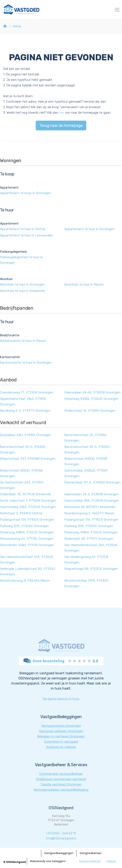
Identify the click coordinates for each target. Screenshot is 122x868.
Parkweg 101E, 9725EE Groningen (89, 526)
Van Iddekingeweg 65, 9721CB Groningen (86, 560)
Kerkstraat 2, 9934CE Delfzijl (21, 513)
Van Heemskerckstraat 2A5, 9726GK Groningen (27, 560)
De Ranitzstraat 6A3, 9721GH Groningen (22, 485)
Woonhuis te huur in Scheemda (22, 291)
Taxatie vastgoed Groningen (61, 784)
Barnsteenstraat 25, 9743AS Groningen (85, 438)
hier (62, 113)
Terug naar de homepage (61, 126)
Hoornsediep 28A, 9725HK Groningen (92, 501)
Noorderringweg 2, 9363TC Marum (89, 513)
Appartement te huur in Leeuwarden (26, 235)
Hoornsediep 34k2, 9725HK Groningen (28, 507)
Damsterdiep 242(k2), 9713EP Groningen (86, 473)
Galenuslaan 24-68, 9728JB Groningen (93, 392)
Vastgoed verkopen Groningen (61, 731)
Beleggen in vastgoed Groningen (61, 736)
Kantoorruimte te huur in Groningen (26, 363)
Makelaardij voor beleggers (48, 861)
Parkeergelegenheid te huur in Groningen (21, 260)
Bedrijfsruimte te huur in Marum (23, 341)
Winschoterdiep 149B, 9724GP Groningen (86, 583)
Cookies (111, 861)
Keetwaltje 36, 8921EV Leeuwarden (90, 507)
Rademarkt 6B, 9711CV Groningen (89, 539)
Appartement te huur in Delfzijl (23, 229)
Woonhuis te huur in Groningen (22, 284)
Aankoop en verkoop (61, 747)
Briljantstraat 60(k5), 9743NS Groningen (21, 473)
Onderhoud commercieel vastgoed (61, 779)
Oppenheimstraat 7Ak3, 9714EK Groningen (23, 402)
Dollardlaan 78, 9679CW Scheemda (25, 494)
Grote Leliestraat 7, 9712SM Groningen (28, 501)
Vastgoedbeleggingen (59, 853)
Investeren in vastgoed (61, 742)
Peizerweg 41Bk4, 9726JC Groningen (27, 532)
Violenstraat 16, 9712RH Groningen (90, 411)
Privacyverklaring (90, 861)
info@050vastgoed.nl (61, 838)
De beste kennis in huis (61, 699)
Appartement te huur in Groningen (89, 229)
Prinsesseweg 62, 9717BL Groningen (27, 539)
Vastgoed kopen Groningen (61, 726)
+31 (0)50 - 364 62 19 (61, 833)
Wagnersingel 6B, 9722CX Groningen (91, 569)
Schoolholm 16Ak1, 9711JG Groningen (27, 545)
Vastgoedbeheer (91, 853)
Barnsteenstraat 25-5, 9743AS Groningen (23, 450)
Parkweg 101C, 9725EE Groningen (24, 526)
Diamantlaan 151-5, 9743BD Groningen (93, 482)
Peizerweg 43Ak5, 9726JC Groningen (91, 399)
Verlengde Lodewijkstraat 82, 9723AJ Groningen (28, 571)
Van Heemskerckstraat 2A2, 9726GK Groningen (91, 548)
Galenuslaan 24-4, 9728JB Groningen (92, 494)
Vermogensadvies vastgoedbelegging (61, 790)
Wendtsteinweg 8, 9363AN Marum (25, 581)
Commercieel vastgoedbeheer (61, 774)
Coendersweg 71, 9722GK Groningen (27, 392)
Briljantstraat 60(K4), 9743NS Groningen (86, 461)
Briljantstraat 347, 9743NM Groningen (28, 459)
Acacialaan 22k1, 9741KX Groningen (26, 435)
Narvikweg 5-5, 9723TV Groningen (25, 411)
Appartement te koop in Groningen (25, 193)
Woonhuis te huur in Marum (84, 284)
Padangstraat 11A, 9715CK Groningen (27, 520)
